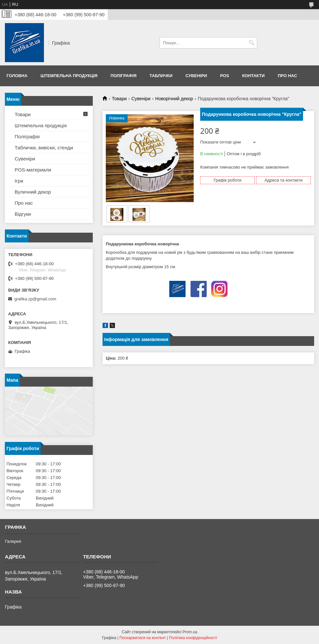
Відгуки (23, 214)
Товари (119, 99)
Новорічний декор (174, 99)
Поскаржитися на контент (143, 638)
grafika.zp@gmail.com (35, 299)
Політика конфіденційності (193, 638)
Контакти (254, 76)
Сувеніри (196, 76)
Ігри (19, 181)
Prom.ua (190, 632)
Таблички (161, 76)
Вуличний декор (33, 192)
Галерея (13, 541)
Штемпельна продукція (69, 76)
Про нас (287, 76)
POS (224, 76)
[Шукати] (251, 43)
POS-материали (33, 170)
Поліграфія (123, 76)
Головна (17, 76)
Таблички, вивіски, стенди (44, 148)
